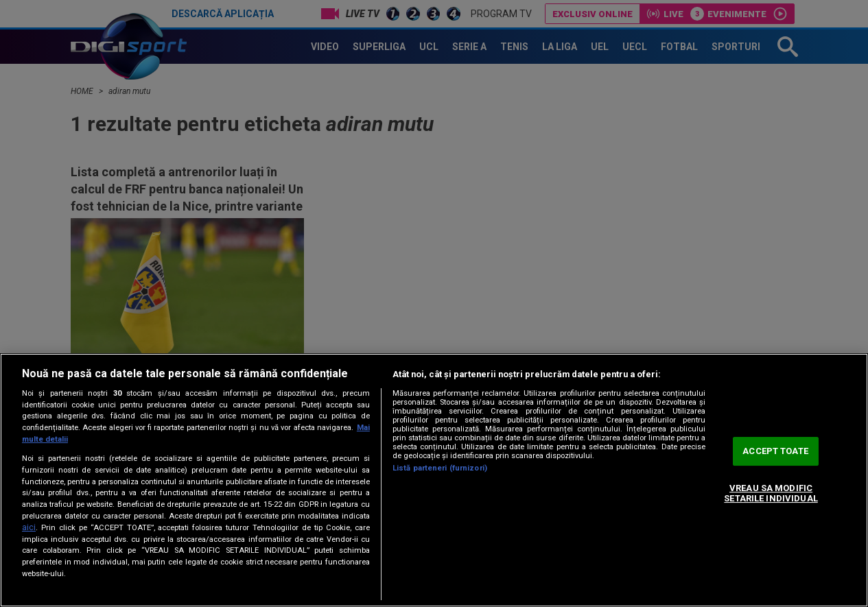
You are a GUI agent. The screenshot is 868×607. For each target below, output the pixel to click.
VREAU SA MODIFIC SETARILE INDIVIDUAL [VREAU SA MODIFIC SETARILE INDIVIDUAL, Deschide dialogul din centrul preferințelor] (771, 493)
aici (29, 527)
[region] (434, 480)
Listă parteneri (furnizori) (440, 468)
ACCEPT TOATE (775, 451)
